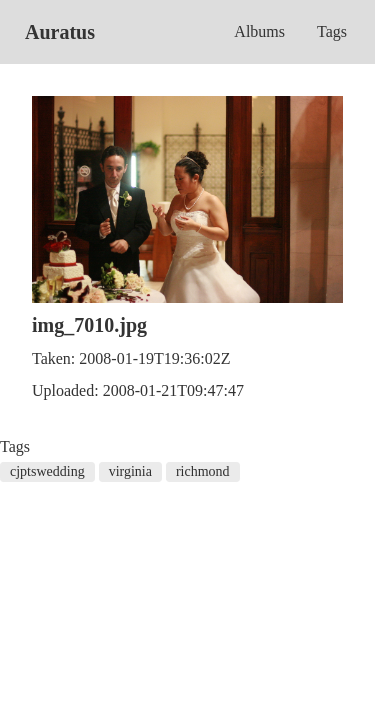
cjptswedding (47, 471)
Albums (259, 31)
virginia (130, 471)
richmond (203, 471)
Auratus (60, 32)
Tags (332, 31)
